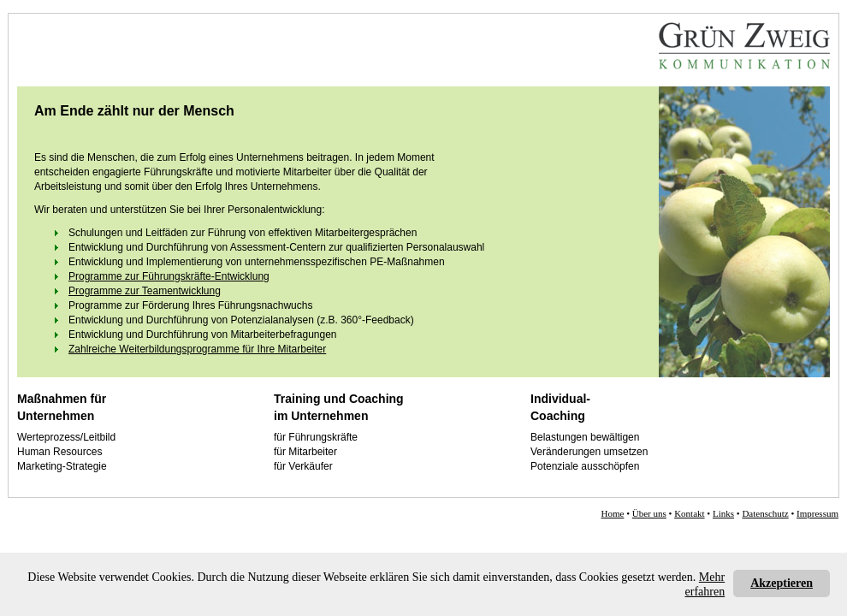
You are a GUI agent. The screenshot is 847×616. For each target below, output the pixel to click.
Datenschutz (765, 513)
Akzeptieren (782, 583)
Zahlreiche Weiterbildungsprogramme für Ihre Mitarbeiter (197, 349)
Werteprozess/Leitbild (66, 437)
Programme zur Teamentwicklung (145, 291)
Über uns (649, 513)
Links (723, 513)
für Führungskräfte (316, 437)
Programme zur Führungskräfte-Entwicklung (169, 276)
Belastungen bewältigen (585, 437)
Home (613, 513)
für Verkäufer (303, 466)
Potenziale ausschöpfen (585, 466)
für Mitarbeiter (305, 452)
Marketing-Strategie (62, 466)
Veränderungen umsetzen (589, 452)
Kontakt (689, 513)
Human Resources (59, 452)
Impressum (817, 513)
